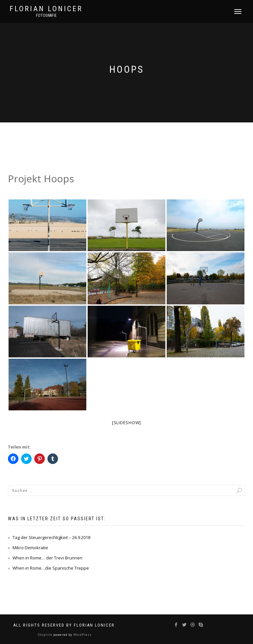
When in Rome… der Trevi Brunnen (47, 558)
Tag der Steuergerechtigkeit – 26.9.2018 (51, 537)
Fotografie (46, 15)
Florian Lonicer (46, 9)
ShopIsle (46, 635)
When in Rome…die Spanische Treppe (51, 568)
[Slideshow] (126, 423)
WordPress (82, 635)
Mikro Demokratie (30, 548)
